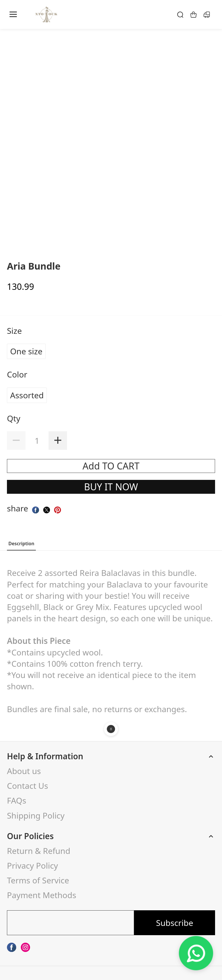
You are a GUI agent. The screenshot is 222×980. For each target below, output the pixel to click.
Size (15, 331)
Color (18, 374)
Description (21, 544)
